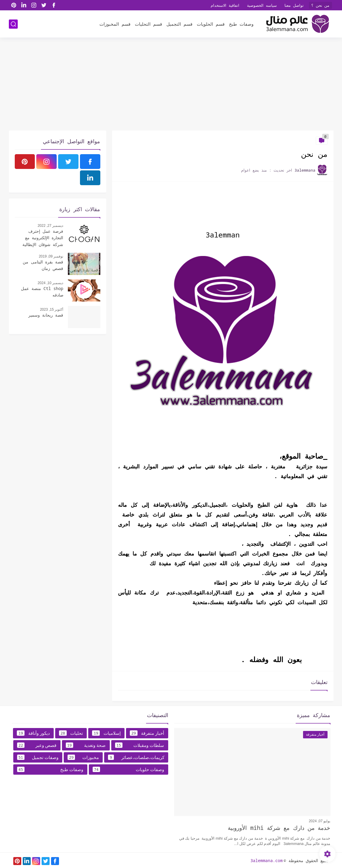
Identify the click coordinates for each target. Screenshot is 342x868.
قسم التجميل (179, 24)
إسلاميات (106, 733)
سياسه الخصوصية (262, 5)
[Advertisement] (171, 85)
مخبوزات (83, 757)
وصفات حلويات (129, 769)
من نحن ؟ (320, 5)
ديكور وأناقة (33, 733)
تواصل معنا (294, 5)
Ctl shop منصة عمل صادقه (42, 292)
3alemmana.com (267, 860)
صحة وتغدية (86, 745)
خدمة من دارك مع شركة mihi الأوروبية (279, 828)
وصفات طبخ (241, 24)
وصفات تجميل (38, 757)
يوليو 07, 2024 (319, 821)
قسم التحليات (148, 24)
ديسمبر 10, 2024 (50, 283)
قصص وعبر (37, 745)
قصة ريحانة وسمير (46, 315)
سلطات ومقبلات (140, 745)
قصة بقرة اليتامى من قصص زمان (43, 265)
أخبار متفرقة (147, 733)
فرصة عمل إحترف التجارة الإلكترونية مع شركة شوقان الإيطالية (43, 238)
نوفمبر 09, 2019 (51, 256)
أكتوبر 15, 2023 (51, 310)
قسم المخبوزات (115, 24)
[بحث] (13, 24)
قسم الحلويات (211, 24)
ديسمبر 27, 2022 (50, 226)
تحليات (71, 733)
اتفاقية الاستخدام (225, 5)
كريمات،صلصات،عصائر (136, 757)
